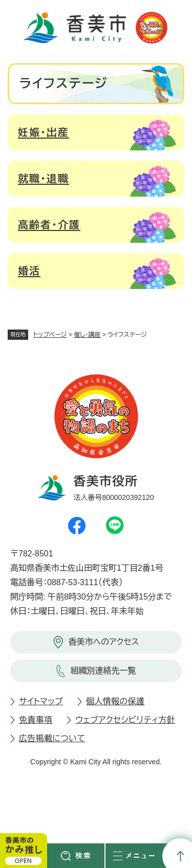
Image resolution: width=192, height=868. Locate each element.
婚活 (29, 271)
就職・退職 (44, 179)
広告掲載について (52, 738)
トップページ (50, 335)
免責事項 (36, 720)
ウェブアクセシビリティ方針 (125, 720)
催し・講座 (87, 335)
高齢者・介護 (49, 225)
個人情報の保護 (115, 701)
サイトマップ (41, 701)
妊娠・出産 (44, 132)
